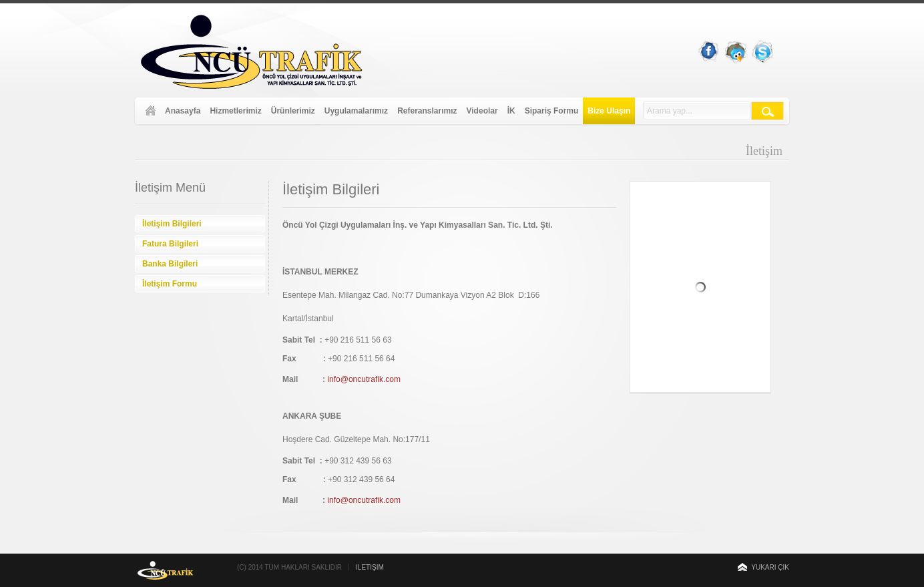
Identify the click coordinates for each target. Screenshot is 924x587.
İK (511, 111)
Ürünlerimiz (293, 111)
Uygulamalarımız (356, 111)
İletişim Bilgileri (172, 224)
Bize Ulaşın (609, 111)
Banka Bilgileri (170, 264)
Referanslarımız (427, 111)
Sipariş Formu (552, 111)
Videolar (482, 111)
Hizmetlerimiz (235, 111)
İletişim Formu (170, 284)
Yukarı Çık (770, 567)
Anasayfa (183, 111)
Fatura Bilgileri (170, 244)
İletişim (370, 567)
